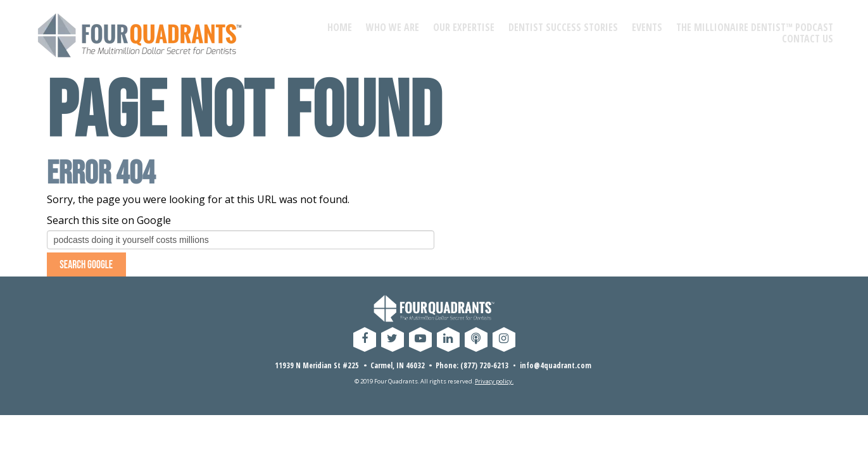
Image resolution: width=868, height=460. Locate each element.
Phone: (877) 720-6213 (472, 369)
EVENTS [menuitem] (647, 28)
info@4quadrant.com (556, 369)
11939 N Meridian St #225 (317, 369)
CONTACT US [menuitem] (808, 39)
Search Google (93, 267)
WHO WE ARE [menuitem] (393, 28)
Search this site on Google (109, 220)
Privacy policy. (494, 386)
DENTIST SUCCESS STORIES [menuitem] (563, 28)
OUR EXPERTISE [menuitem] (464, 28)
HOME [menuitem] (340, 28)
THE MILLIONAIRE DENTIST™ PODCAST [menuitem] (755, 28)
